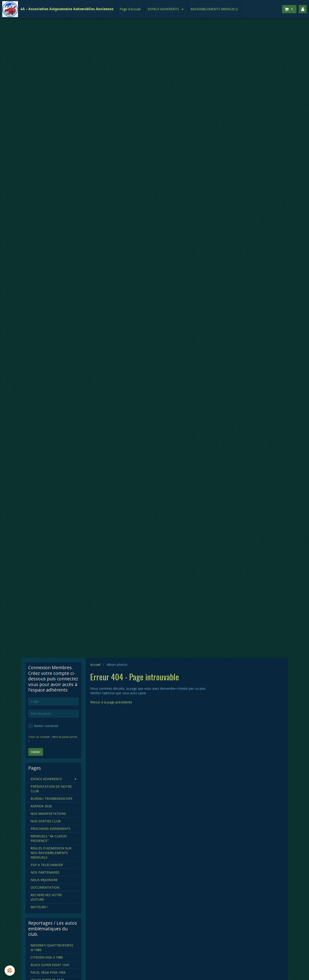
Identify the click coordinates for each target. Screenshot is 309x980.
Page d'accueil (130, 9)
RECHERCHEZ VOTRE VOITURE (46, 897)
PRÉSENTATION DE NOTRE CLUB (51, 789)
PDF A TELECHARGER (47, 865)
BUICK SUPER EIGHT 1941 (50, 965)
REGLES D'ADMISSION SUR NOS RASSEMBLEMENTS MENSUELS (51, 853)
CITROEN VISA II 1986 (47, 957)
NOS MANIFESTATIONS (48, 814)
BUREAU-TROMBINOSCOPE (51, 799)
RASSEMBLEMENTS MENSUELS (214, 9)
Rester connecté (43, 726)
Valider (36, 752)
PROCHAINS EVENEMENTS (51, 829)
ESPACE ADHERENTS (164, 9)
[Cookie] (10, 971)
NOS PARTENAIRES (45, 872)
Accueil (95, 665)
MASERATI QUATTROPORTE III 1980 (52, 948)
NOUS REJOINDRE (44, 880)
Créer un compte (39, 737)
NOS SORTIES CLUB (46, 821)
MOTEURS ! (39, 907)
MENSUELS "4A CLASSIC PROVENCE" (49, 838)
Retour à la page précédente (111, 702)
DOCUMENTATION (45, 887)
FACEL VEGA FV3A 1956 (48, 972)
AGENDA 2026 (41, 806)
